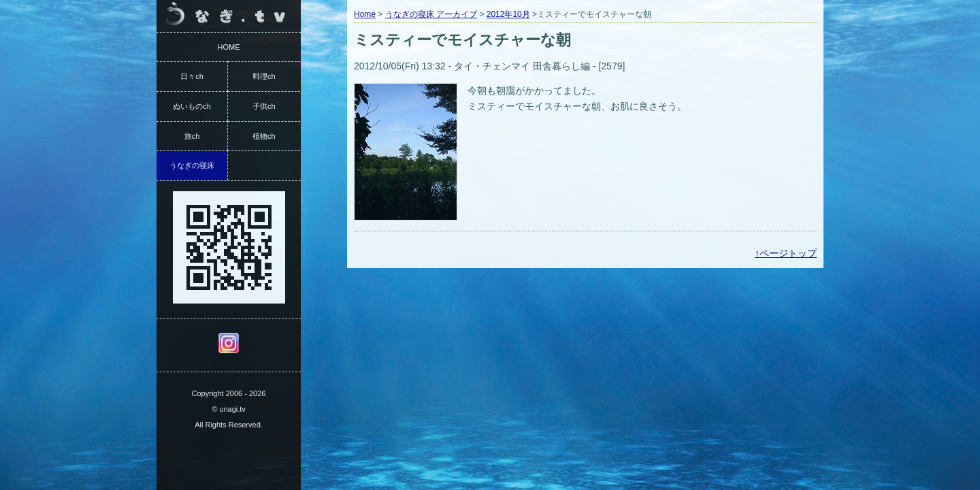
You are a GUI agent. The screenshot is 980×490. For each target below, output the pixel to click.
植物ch (264, 136)
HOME (229, 47)
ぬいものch (192, 106)
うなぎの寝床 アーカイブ (431, 14)
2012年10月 (508, 14)
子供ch (264, 106)
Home (365, 14)
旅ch (192, 136)
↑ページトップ (786, 253)
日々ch (192, 76)
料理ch (264, 76)
